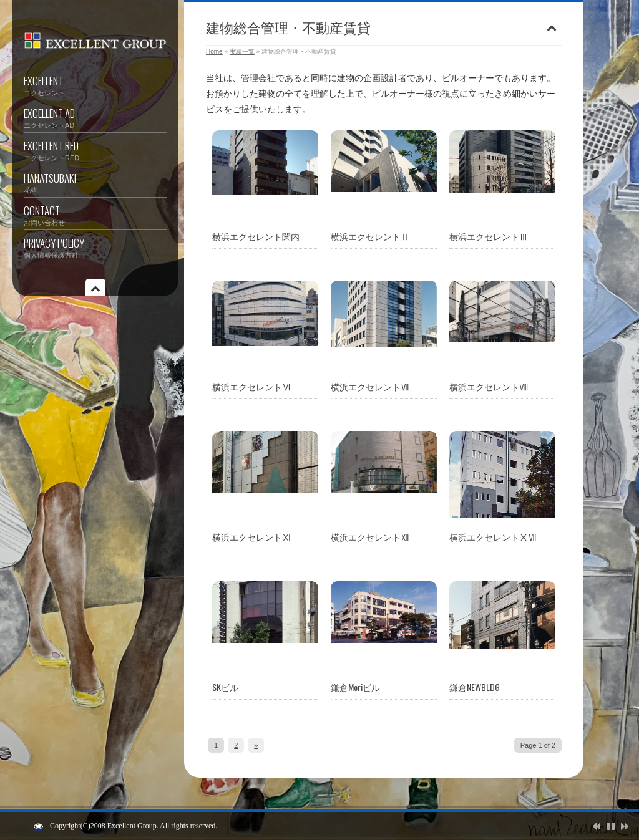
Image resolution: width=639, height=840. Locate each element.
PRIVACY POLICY (95, 248)
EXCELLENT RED (95, 150)
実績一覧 (242, 51)
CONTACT (95, 215)
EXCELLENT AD (95, 118)
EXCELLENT (95, 85)
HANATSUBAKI (95, 183)
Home (214, 51)
